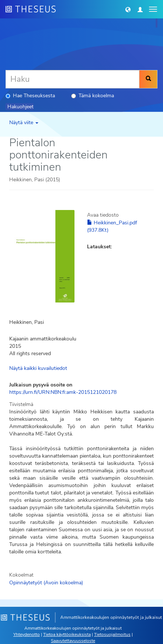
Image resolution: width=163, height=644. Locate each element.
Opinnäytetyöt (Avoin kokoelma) (46, 583)
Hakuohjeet (20, 107)
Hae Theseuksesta (30, 96)
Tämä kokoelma (93, 96)
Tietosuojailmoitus (112, 634)
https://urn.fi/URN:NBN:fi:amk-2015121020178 (63, 392)
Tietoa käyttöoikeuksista (67, 634)
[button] (128, 9)
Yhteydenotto (27, 634)
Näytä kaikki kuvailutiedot (38, 368)
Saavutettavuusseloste (73, 641)
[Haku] (72, 79)
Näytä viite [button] (24, 122)
